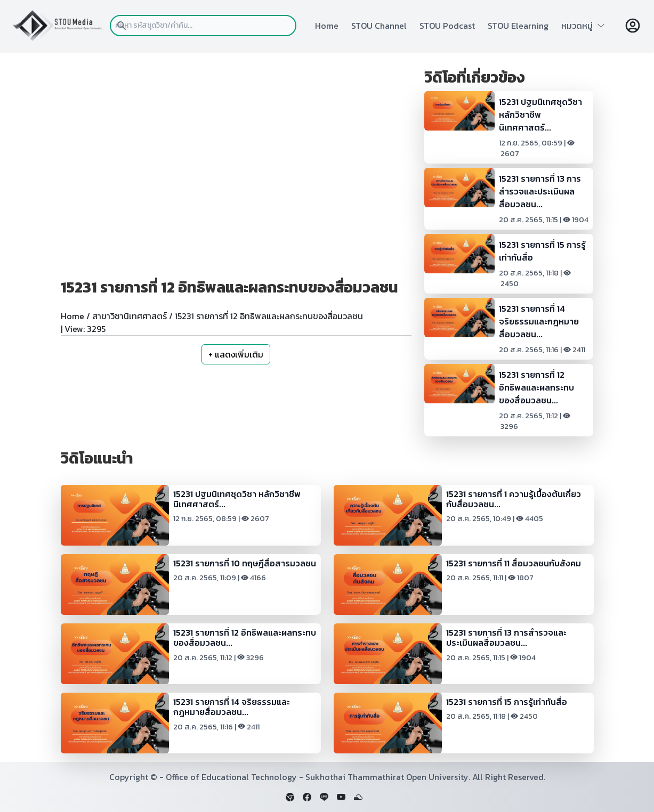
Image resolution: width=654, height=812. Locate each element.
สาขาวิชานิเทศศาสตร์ (130, 316)
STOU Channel (379, 26)
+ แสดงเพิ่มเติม (236, 354)
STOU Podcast (447, 26)
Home (327, 26)
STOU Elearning (518, 26)
